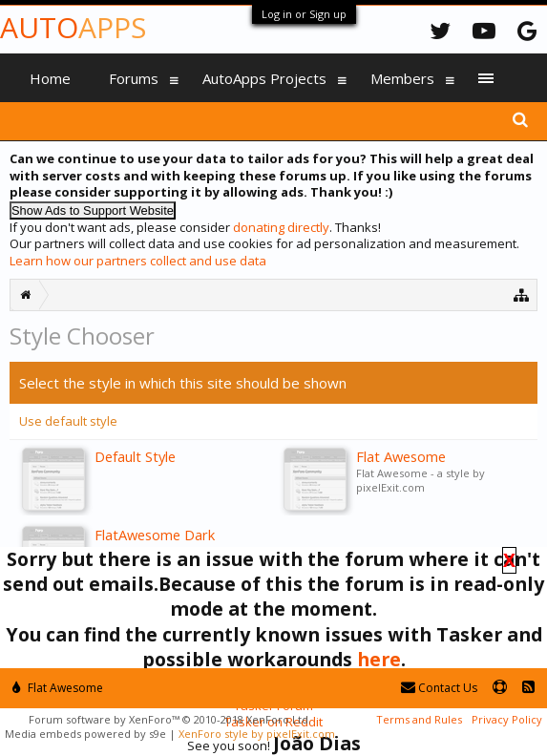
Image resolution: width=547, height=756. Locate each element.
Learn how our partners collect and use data (138, 261)
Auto (73, 27)
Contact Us (439, 688)
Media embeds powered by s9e (85, 734)
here (379, 659)
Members (402, 78)
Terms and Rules (419, 719)
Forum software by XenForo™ (170, 719)
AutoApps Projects (264, 78)
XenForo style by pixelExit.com (257, 734)
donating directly (281, 227)
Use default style (68, 421)
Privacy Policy (507, 719)
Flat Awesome (58, 688)
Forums (134, 78)
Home (50, 78)
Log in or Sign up (304, 14)
